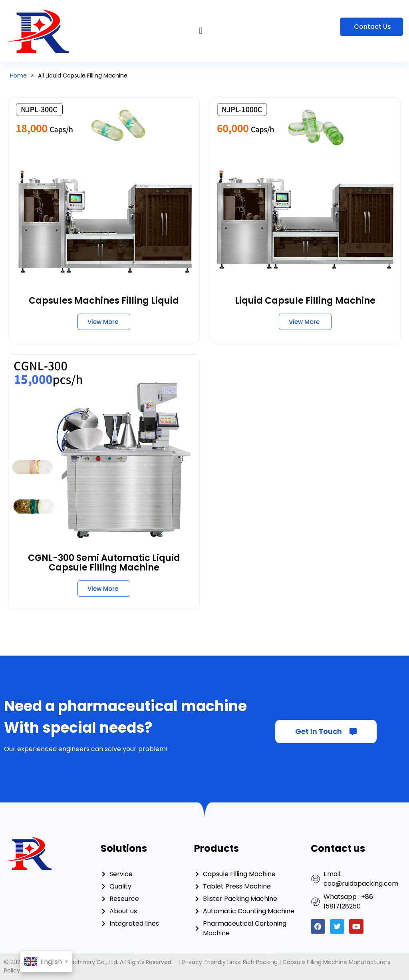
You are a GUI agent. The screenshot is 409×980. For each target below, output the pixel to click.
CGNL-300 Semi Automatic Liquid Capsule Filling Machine (104, 563)
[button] (201, 31)
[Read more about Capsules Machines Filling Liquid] (104, 322)
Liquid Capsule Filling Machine (305, 301)
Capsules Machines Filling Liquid (104, 301)
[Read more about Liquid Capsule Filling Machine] (305, 322)
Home (18, 76)
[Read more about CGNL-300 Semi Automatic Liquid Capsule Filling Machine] (104, 589)
